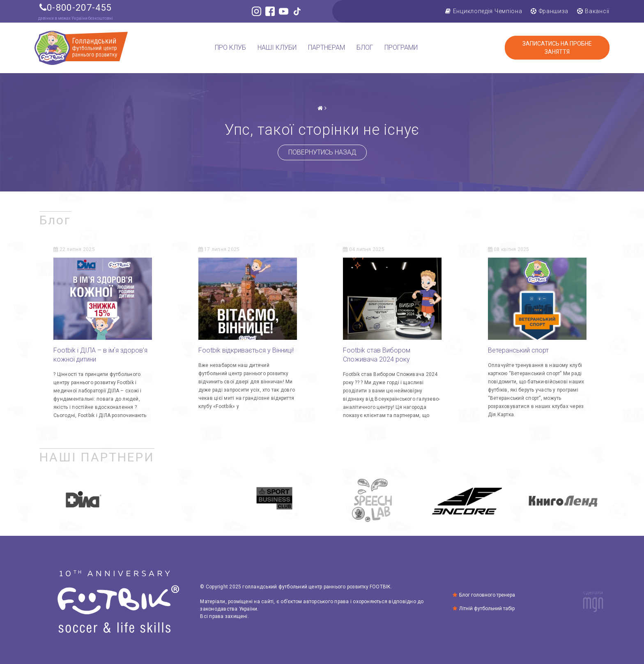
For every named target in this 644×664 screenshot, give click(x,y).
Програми (401, 48)
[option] (83, 501)
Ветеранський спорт (518, 350)
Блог (365, 48)
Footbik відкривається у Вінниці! (247, 350)
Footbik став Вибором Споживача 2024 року (377, 355)
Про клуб (230, 48)
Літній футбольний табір (491, 609)
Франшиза (550, 11)
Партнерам (327, 48)
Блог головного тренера (492, 595)
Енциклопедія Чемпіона (484, 11)
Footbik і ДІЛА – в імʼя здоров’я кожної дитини (100, 355)
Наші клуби (277, 48)
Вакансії (593, 11)
